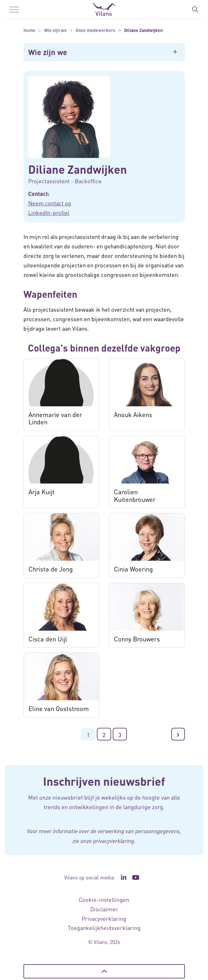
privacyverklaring (113, 841)
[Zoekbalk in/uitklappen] (195, 9)
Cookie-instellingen (104, 899)
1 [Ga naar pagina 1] (88, 735)
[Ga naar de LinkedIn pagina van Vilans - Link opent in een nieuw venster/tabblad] (124, 877)
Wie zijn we (48, 52)
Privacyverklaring (104, 918)
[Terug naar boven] (104, 971)
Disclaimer (104, 909)
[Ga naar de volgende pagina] (178, 734)
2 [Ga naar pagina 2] (104, 735)
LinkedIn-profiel (49, 212)
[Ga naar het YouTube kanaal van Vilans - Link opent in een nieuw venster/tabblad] (136, 877)
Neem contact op (50, 203)
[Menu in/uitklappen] (14, 9)
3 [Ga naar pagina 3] (120, 735)
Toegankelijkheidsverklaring (104, 928)
